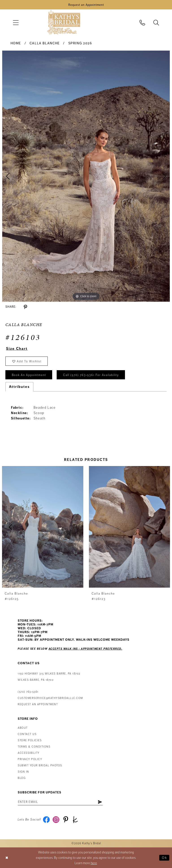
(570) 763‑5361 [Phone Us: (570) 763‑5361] (28, 692)
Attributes (19, 387)
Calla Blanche (45, 43)
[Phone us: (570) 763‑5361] (142, 23)
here (94, 863)
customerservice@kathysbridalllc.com (50, 698)
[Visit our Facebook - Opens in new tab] (46, 820)
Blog (22, 778)
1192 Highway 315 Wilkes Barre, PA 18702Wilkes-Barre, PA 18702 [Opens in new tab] (49, 677)
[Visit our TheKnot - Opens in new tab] (75, 820)
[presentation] (43, 527)
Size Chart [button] (17, 349)
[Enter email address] (60, 802)
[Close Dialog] (7, 858)
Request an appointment (38, 704)
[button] (16, 23)
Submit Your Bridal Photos (40, 766)
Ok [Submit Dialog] (164, 858)
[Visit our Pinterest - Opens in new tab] (66, 820)
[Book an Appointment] (86, 5)
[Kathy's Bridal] (64, 23)
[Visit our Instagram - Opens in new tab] (56, 820)
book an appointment (29, 375)
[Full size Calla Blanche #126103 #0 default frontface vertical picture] (86, 176)
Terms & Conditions (34, 747)
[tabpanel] (86, 176)
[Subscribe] (100, 802)
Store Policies (30, 740)
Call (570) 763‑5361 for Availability (91, 375)
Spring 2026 (80, 43)
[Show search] (156, 23)
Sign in (23, 772)
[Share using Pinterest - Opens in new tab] (25, 307)
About (23, 728)
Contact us (27, 734)
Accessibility (29, 753)
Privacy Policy (30, 759)
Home (16, 43)
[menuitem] (16, 23)
